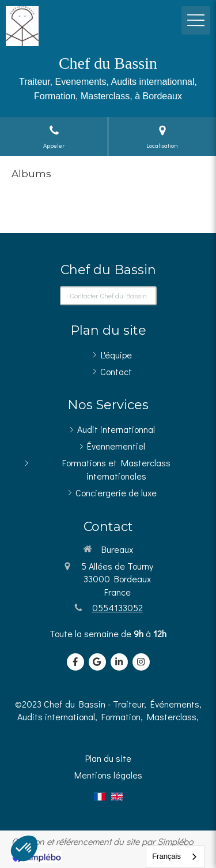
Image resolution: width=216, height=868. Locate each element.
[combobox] (175, 857)
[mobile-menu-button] (196, 20)
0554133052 (118, 607)
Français (166, 856)
